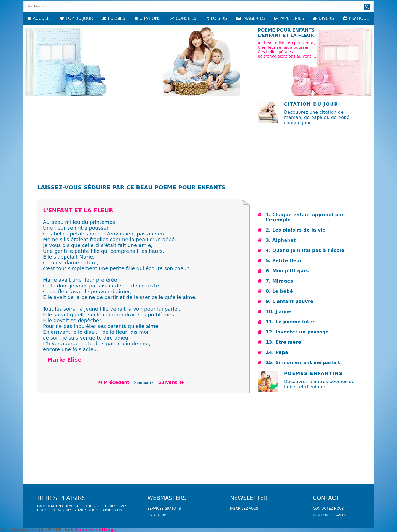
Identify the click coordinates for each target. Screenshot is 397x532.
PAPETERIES (289, 18)
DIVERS (324, 18)
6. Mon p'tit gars (287, 271)
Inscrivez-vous (244, 509)
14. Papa (277, 352)
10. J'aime (279, 312)
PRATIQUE (356, 18)
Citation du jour (311, 104)
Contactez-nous (328, 509)
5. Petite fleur (284, 261)
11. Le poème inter (290, 322)
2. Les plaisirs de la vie (296, 230)
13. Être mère (283, 342)
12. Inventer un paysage (297, 332)
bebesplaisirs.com (105, 510)
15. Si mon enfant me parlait (303, 363)
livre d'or (157, 515)
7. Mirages (279, 281)
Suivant (172, 382)
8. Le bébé (279, 291)
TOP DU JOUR (77, 18)
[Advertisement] (143, 140)
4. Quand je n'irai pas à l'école (305, 250)
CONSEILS (183, 18)
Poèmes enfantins (313, 374)
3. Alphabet (281, 240)
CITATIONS (148, 18)
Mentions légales (330, 515)
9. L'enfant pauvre (290, 301)
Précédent (114, 382)
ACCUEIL (39, 18)
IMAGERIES (251, 18)
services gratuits (164, 509)
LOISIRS (216, 18)
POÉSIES (114, 18)
